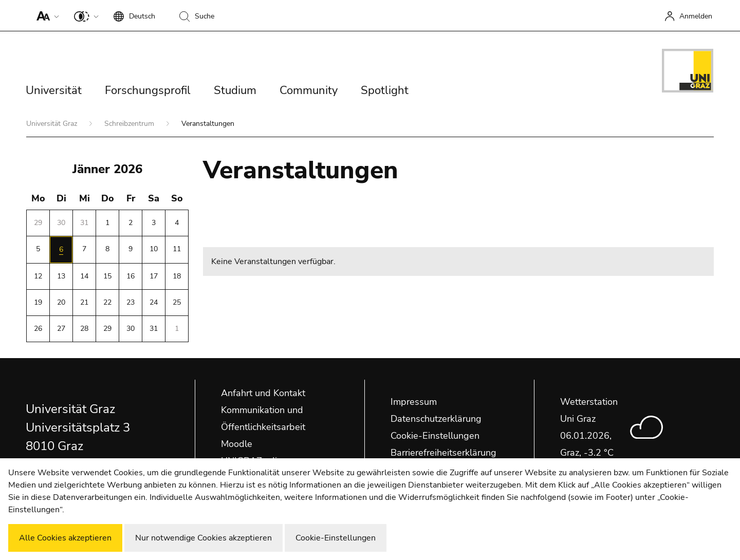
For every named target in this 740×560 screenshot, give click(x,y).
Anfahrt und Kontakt (263, 393)
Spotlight (385, 90)
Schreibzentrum (130, 124)
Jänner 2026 (107, 169)
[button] (45, 15)
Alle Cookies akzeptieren (65, 538)
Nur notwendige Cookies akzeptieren (203, 538)
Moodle (237, 444)
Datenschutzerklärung (436, 419)
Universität (54, 90)
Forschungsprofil (148, 90)
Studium (235, 90)
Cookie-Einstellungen (435, 436)
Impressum (414, 402)
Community (309, 90)
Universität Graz (53, 124)
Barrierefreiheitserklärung (443, 453)
